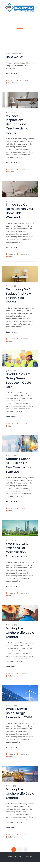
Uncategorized (14, 83)
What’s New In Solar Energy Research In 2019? (19, 713)
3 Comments (24, 423)
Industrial (12, 676)
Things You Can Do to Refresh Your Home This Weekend (20, 211)
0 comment (24, 169)
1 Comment (24, 80)
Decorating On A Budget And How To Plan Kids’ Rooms (18, 296)
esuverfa (12, 80)
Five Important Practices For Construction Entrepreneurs (17, 550)
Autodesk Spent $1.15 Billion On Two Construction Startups (19, 465)
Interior (11, 172)
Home (17, 34)
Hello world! (15, 57)
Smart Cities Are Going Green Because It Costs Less (18, 381)
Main (10, 426)
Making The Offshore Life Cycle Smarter (20, 633)
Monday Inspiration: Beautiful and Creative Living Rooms (17, 124)
